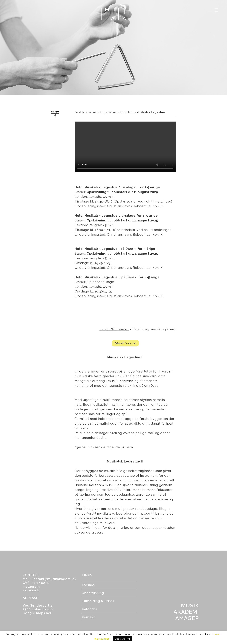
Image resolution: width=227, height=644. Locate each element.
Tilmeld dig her (125, 343)
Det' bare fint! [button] (122, 639)
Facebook (31, 590)
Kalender (90, 609)
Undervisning (96, 112)
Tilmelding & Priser (98, 601)
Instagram (31, 587)
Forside (80, 112)
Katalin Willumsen (114, 329)
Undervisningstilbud (120, 112)
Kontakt (88, 617)
